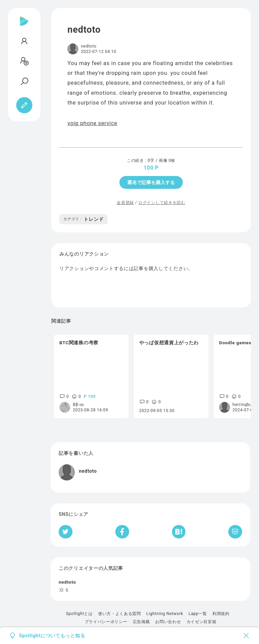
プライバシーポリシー (106, 622)
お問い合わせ (168, 622)
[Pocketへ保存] (235, 532)
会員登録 (125, 203)
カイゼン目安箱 (202, 622)
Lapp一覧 (198, 614)
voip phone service (92, 123)
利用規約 (221, 614)
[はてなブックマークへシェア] (179, 532)
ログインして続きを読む (162, 203)
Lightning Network (165, 614)
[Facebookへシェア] (122, 532)
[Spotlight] (24, 26)
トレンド (83, 219)
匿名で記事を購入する (151, 182)
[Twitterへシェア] (66, 532)
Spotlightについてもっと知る (52, 636)
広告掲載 (141, 622)
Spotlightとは (79, 614)
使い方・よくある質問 (120, 614)
